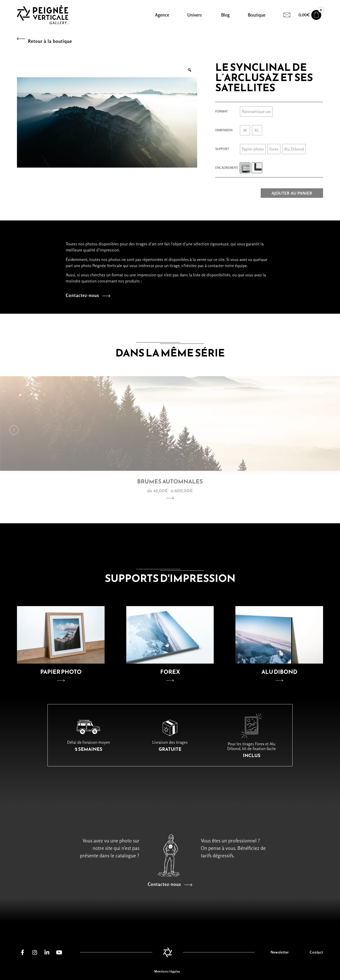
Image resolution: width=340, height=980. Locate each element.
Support (222, 149)
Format (222, 111)
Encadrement (227, 168)
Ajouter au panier (292, 193)
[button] (14, 430)
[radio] (256, 111)
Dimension (224, 130)
